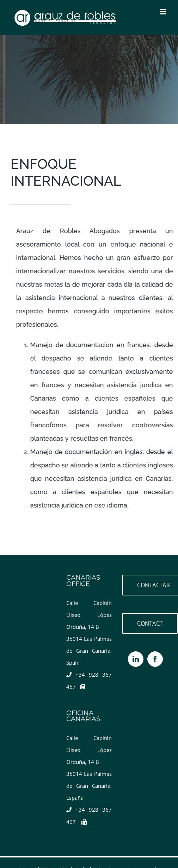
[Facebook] (155, 659)
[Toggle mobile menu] (164, 12)
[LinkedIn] (136, 659)
